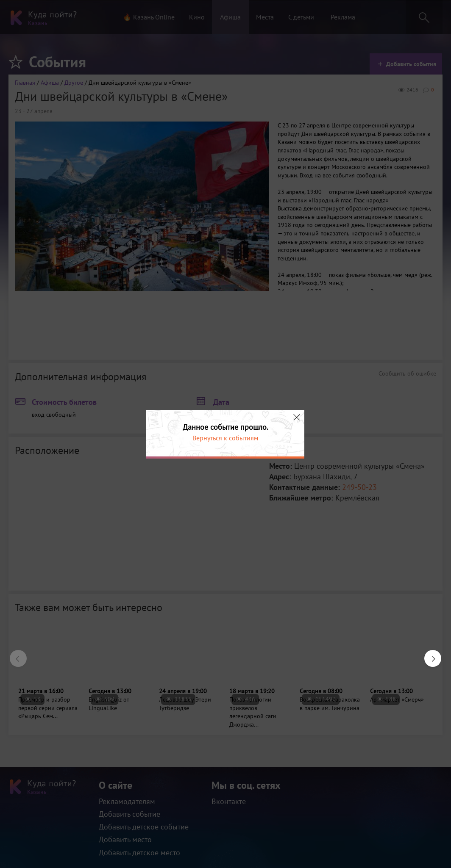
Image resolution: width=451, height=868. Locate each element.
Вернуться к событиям (225, 438)
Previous (14, 654)
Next (429, 654)
